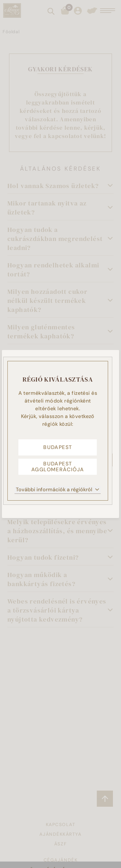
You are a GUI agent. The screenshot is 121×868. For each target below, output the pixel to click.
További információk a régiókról (58, 489)
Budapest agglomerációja (58, 467)
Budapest (58, 447)
